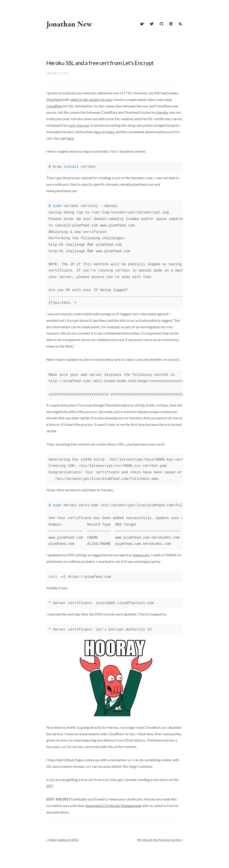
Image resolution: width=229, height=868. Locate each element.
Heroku (162, 112)
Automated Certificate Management (113, 806)
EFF (49, 786)
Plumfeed (54, 99)
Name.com (141, 555)
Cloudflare (54, 106)
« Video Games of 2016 (62, 840)
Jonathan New (69, 24)
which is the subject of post (91, 99)
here (98, 132)
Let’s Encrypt (79, 125)
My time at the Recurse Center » (160, 840)
